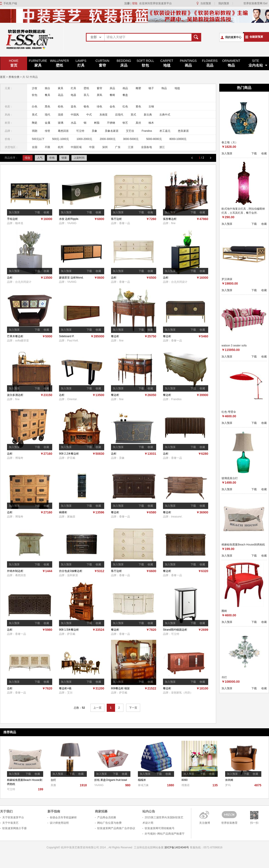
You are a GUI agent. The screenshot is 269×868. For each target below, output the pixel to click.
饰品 (231, 63)
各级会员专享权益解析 (63, 817)
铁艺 (125, 123)
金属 (47, 123)
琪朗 (35, 131)
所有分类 (14, 77)
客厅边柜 (116, 219)
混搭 (61, 115)
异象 (94, 131)
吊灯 (224, 677)
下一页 (133, 708)
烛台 (47, 88)
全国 (35, 147)
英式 (133, 115)
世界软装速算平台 (32, 39)
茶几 (86, 95)
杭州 (61, 147)
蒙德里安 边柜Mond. (71, 278)
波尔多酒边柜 (15, 395)
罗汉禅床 (227, 279)
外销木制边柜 (15, 571)
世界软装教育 (229, 823)
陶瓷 (35, 123)
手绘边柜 (12, 219)
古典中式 (165, 115)
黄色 (138, 107)
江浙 (131, 147)
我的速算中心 (233, 37)
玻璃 (61, 123)
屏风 (99, 95)
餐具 (47, 95)
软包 (145, 63)
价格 (52, 158)
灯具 (81, 63)
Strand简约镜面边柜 (175, 630)
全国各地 (146, 147)
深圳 (105, 147)
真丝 (138, 123)
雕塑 (138, 88)
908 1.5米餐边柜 (69, 630)
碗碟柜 (63, 512)
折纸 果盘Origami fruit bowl (111, 780)
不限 (47, 147)
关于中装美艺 (10, 823)
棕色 (61, 107)
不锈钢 (111, 123)
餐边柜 (115, 336)
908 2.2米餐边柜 (69, 454)
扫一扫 (254, 823)
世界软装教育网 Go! (256, 3)
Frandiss (147, 131)
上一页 (97, 708)
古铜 (151, 107)
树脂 (97, 123)
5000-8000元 (154, 139)
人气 (40, 158)
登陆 (135, 3)
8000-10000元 (178, 139)
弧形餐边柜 (170, 219)
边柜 (10, 278)
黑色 (47, 107)
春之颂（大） (230, 142)
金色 (112, 107)
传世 (47, 131)
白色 (35, 107)
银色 (86, 107)
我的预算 (224, 3)
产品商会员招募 (107, 817)
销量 (64, 158)
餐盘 (125, 95)
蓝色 (73, 107)
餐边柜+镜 (65, 688)
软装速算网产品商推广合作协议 (116, 828)
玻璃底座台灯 (230, 478)
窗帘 (102, 63)
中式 (89, 115)
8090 (185, 780)
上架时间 (79, 158)
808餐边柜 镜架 (120, 688)
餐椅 (112, 95)
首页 (14, 63)
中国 (92, 147)
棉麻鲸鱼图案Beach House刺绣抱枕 (243, 545)
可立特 (80, 131)
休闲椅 (229, 780)
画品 (188, 63)
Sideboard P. (67, 336)
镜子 (151, 88)
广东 (118, 147)
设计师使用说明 (59, 823)
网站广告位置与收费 (109, 823)
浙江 (162, 147)
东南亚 (104, 115)
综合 (28, 158)
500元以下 (38, 139)
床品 (124, 63)
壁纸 (59, 63)
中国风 (75, 115)
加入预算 (14, 212)
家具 (38, 63)
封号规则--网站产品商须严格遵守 (165, 834)
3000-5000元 (131, 139)
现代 (47, 115)
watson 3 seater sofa (234, 346)
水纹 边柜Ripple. (69, 219)
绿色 (99, 107)
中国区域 (76, 147)
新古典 (148, 115)
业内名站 (256, 63)
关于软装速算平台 (13, 817)
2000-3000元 (107, 139)
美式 (35, 115)
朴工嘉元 (165, 131)
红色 (125, 107)
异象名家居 (112, 131)
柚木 (151, 123)
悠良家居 (183, 131)
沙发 (35, 88)
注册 (127, 3)
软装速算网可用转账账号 (160, 828)
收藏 (46, 212)
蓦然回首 (63, 131)
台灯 (53, 780)
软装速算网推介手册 (14, 828)
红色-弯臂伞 (229, 412)
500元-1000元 (60, 139)
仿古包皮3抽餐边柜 (71, 571)
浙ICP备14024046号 (177, 847)
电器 (73, 95)
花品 (210, 63)
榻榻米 (142, 780)
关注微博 (205, 823)
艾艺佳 (130, 131)
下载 (37, 212)
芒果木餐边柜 (15, 336)
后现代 (119, 115)
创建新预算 (256, 37)
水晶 (73, 123)
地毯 (167, 63)
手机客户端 (10, 3)
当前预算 (206, 3)
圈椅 (224, 611)
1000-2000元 (84, 139)
